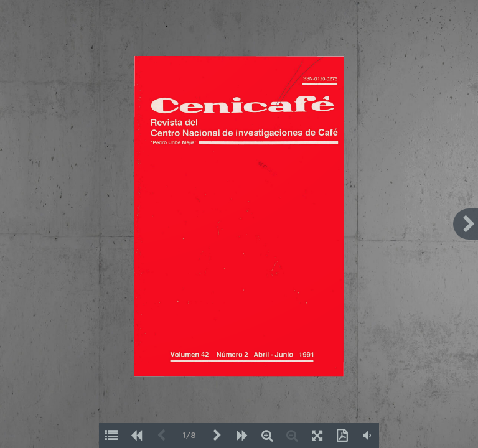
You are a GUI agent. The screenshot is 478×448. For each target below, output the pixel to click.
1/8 (190, 436)
